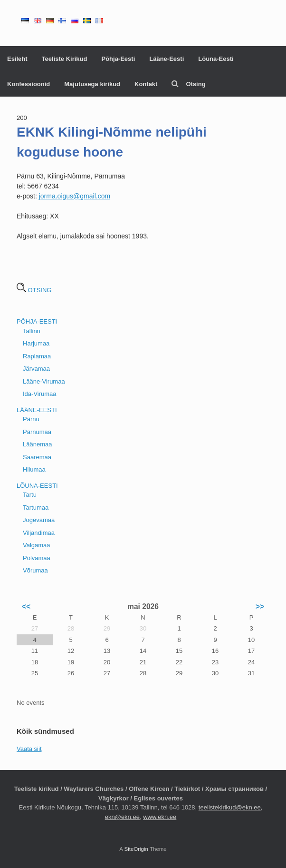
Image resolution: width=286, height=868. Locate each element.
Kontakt (146, 84)
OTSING (34, 290)
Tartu (30, 495)
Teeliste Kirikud (65, 59)
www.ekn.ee (160, 817)
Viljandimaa (39, 533)
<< (26, 607)
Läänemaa (37, 444)
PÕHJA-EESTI (37, 321)
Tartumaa (36, 508)
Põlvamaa (37, 558)
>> (260, 607)
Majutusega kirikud (92, 84)
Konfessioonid (29, 84)
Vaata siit (29, 749)
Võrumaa (35, 570)
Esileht (17, 59)
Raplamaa (37, 356)
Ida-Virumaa (40, 394)
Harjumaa (36, 343)
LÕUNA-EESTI (37, 486)
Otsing (188, 84)
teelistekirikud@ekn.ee (230, 807)
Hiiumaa (34, 469)
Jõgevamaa (39, 520)
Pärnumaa (37, 432)
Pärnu (31, 419)
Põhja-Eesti (118, 59)
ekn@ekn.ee (122, 817)
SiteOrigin (136, 849)
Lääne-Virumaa (44, 381)
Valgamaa (37, 545)
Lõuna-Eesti (216, 59)
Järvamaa (36, 369)
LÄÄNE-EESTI (37, 410)
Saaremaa (37, 457)
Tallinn (32, 331)
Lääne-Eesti (167, 59)
